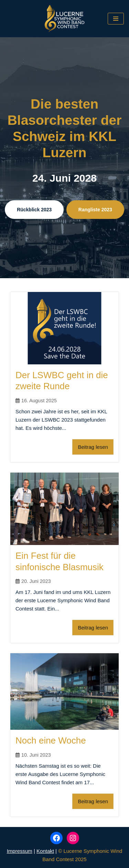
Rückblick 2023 (34, 210)
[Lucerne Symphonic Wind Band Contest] (64, 19)
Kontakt (45, 851)
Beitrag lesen (93, 447)
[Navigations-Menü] (116, 19)
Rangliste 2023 (95, 210)
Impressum (20, 851)
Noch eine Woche (51, 740)
